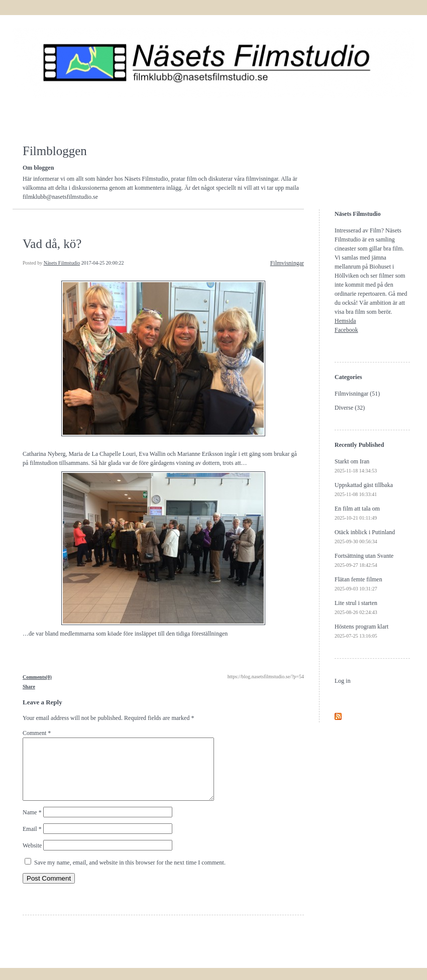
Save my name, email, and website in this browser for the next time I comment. (130, 875)
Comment (37, 733)
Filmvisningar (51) (357, 394)
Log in (343, 681)
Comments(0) (37, 677)
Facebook (346, 330)
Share (29, 687)
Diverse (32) (350, 408)
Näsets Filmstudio (62, 263)
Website (32, 857)
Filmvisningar (287, 263)
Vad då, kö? (52, 244)
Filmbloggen (55, 151)
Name (32, 824)
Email (32, 841)
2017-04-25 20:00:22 (103, 263)
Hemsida (345, 321)
